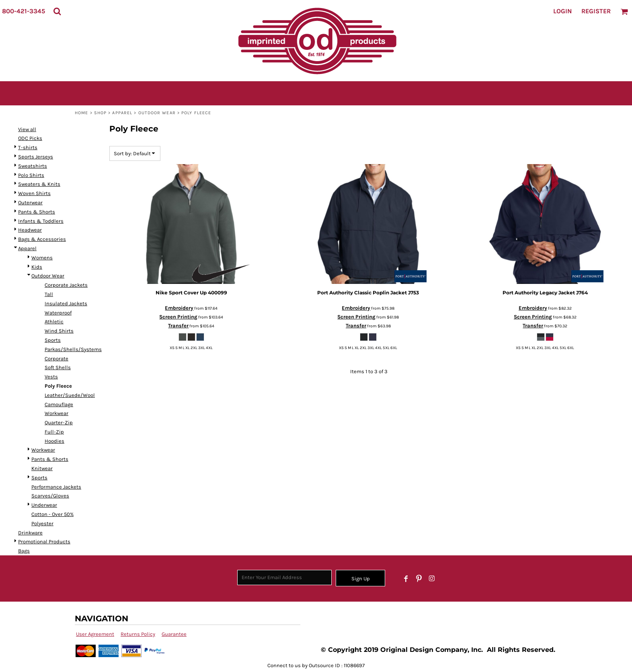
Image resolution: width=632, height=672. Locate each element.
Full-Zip (54, 432)
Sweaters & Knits (39, 184)
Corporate (56, 359)
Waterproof (58, 313)
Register (596, 11)
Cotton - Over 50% (52, 514)
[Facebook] (406, 579)
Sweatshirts (33, 166)
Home (81, 113)
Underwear (44, 505)
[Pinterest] (419, 579)
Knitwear (42, 468)
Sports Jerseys (36, 157)
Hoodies (54, 441)
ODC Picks (30, 138)
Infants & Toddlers (41, 221)
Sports (53, 340)
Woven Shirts (34, 193)
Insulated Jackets (66, 303)
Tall (49, 294)
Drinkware (30, 533)
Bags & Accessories (42, 239)
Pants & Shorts (37, 212)
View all (27, 129)
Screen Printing (178, 317)
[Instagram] (432, 579)
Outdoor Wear (157, 113)
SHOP (100, 113)
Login (562, 11)
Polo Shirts (31, 175)
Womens (42, 258)
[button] (57, 11)
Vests (51, 377)
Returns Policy (138, 634)
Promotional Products (44, 542)
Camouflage (59, 404)
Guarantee (174, 634)
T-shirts (28, 147)
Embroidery (179, 308)
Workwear (56, 413)
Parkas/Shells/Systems (73, 349)
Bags (24, 551)
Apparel (122, 113)
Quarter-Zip (59, 422)
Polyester (42, 523)
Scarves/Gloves (50, 496)
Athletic (54, 322)
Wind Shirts (59, 331)
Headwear (30, 230)
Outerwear (30, 202)
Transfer (178, 326)
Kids (37, 267)
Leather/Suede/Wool (70, 395)
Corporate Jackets (66, 285)
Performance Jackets (56, 487)
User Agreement (95, 634)
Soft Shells (58, 367)
